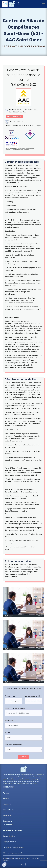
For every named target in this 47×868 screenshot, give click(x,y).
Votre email (9, 721)
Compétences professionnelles (13, 847)
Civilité (7, 733)
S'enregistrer (7, 815)
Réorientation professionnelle (13, 853)
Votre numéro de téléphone (15, 708)
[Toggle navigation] (44, 4)
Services (6, 799)
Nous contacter (8, 810)
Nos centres (7, 804)
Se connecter (7, 821)
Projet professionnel (10, 842)
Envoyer (23, 757)
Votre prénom (10, 696)
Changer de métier (9, 836)
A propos (6, 793)
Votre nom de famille (33, 696)
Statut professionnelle (13, 745)
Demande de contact (15, 116)
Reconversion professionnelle (13, 830)
